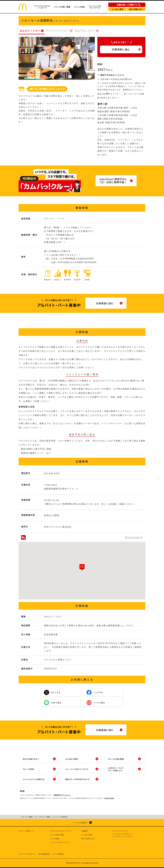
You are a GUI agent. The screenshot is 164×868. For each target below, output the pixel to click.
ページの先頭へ (81, 823)
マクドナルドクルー (58, 31)
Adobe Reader (109, 798)
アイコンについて (134, 537)
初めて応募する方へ (136, 9)
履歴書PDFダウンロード (62, 795)
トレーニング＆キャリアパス (95, 7)
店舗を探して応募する (127, 5)
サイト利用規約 (58, 854)
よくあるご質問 (117, 9)
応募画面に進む (121, 50)
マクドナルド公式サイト (27, 854)
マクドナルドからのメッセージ (42, 7)
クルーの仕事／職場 (62, 7)
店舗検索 (84, 831)
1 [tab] (57, 82)
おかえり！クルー (30, 31)
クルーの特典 (79, 7)
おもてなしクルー (85, 31)
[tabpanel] (57, 58)
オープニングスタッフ (120, 831)
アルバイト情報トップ (26, 831)
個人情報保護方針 (44, 854)
